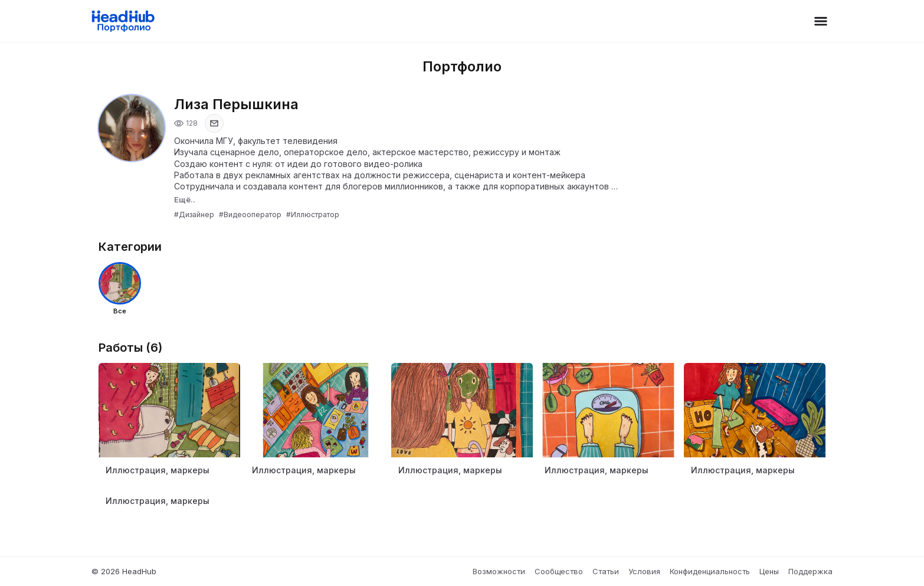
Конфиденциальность (710, 571)
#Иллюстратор (313, 215)
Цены (769, 571)
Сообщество (559, 571)
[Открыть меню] (821, 21)
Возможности (499, 571)
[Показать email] (214, 123)
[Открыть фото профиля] (132, 128)
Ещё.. (185, 199)
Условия (644, 571)
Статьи (606, 571)
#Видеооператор (250, 215)
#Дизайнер (194, 215)
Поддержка (810, 571)
